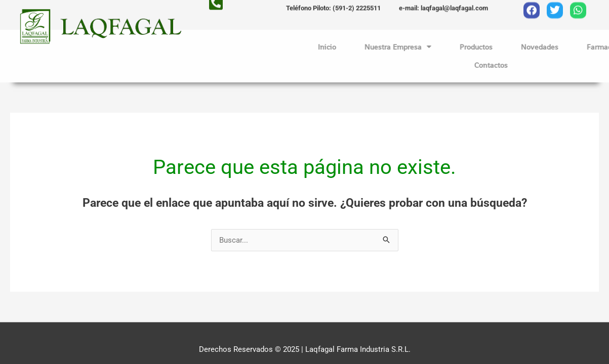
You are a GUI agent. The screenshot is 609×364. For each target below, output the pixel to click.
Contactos (529, 65)
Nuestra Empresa (435, 47)
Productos (514, 47)
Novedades (577, 47)
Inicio (364, 47)
